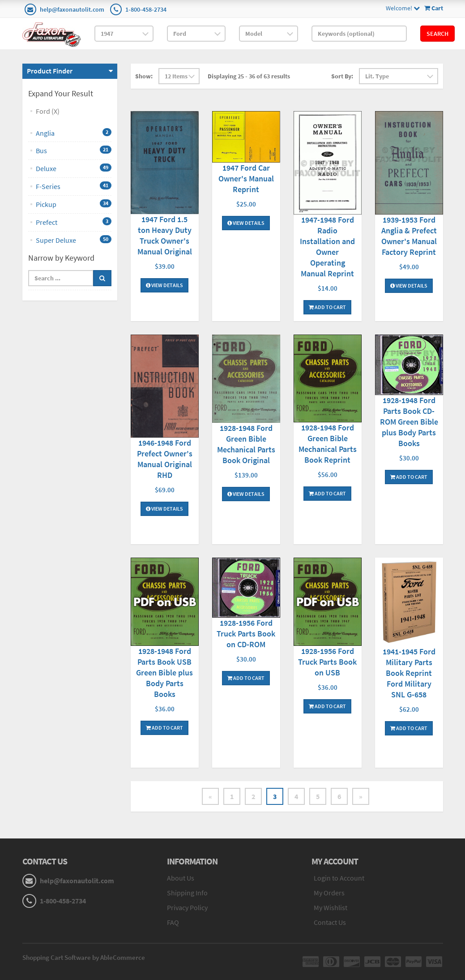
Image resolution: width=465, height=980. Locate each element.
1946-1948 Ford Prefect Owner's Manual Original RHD (165, 459)
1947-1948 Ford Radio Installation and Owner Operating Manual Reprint (327, 247)
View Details (164, 285)
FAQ (173, 922)
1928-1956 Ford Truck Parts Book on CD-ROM (246, 634)
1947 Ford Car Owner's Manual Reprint (246, 178)
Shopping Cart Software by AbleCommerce (84, 957)
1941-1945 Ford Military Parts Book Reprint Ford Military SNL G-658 (409, 673)
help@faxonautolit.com (72, 9)
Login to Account (339, 878)
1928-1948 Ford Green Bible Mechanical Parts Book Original (246, 444)
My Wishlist (331, 907)
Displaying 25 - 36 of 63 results (249, 76)
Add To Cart (327, 307)
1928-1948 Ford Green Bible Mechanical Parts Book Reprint (328, 444)
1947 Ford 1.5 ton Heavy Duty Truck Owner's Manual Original (165, 235)
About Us (181, 878)
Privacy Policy (187, 907)
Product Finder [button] (50, 71)
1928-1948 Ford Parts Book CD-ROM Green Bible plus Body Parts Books (409, 422)
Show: (144, 76)
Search (437, 34)
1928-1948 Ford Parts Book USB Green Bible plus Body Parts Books (164, 673)
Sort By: (342, 76)
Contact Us (330, 922)
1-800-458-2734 (146, 9)
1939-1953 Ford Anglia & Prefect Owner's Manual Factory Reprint (409, 236)
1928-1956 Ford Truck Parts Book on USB (327, 662)
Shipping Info (187, 893)
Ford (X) (48, 111)
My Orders (329, 893)
